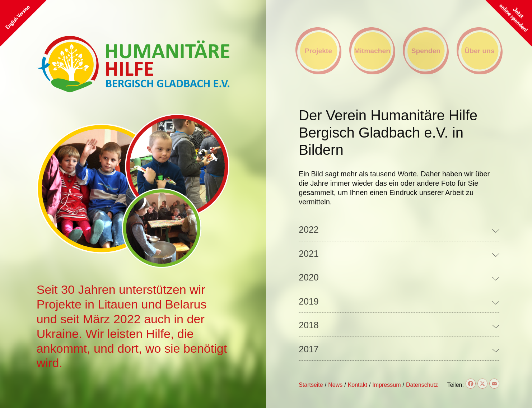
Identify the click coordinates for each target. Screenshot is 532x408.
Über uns (479, 51)
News (335, 385)
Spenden (426, 51)
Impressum (386, 385)
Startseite (311, 385)
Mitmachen (372, 51)
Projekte (318, 51)
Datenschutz (422, 385)
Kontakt (358, 385)
